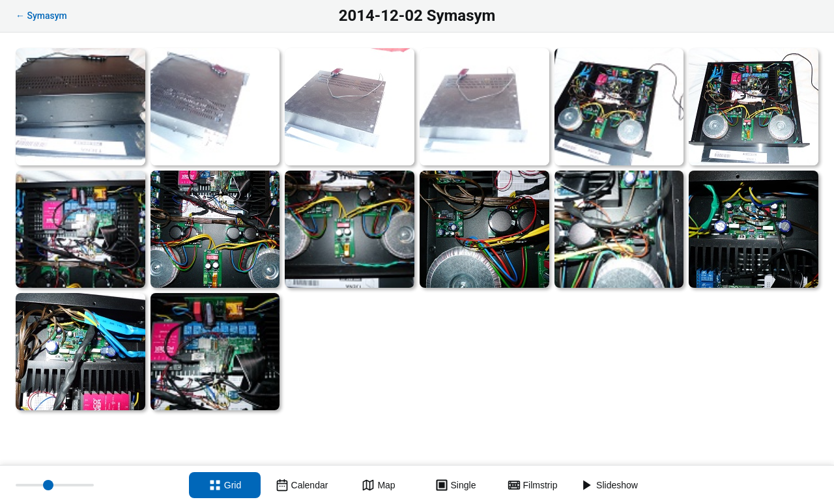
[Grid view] (225, 485)
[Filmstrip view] (532, 485)
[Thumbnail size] (55, 485)
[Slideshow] (609, 485)
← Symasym (41, 16)
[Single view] (455, 485)
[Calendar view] (302, 485)
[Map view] (379, 485)
